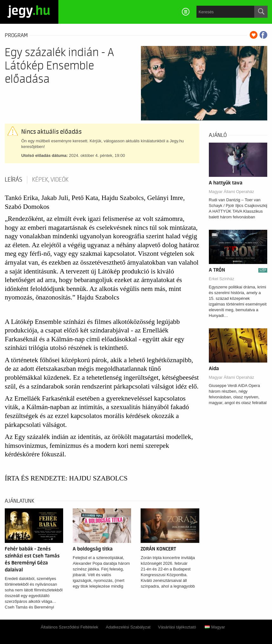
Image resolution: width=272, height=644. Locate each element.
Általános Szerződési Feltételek (69, 627)
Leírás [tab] (13, 180)
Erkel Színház (222, 279)
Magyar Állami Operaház (232, 192)
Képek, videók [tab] (50, 180)
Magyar (215, 627)
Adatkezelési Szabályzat (128, 627)
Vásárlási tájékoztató (177, 627)
